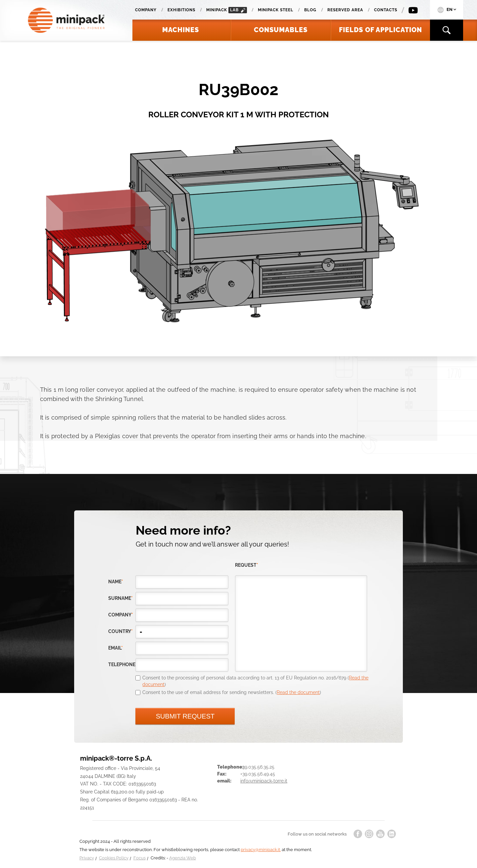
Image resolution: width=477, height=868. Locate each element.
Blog (310, 10)
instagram (369, 834)
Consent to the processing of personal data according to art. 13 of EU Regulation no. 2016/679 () (255, 681)
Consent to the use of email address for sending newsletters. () (232, 692)
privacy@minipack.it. (261, 850)
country (120, 631)
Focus (140, 858)
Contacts (386, 10)
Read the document (298, 692)
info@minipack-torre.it (264, 781)
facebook (358, 834)
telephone (122, 665)
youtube (380, 834)
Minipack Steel (276, 10)
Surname (120, 598)
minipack (227, 10)
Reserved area (345, 10)
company (121, 615)
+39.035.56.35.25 (257, 767)
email (116, 648)
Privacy (87, 858)
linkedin (392, 834)
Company (146, 10)
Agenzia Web (183, 858)
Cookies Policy (114, 858)
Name (116, 582)
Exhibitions (181, 10)
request (247, 565)
